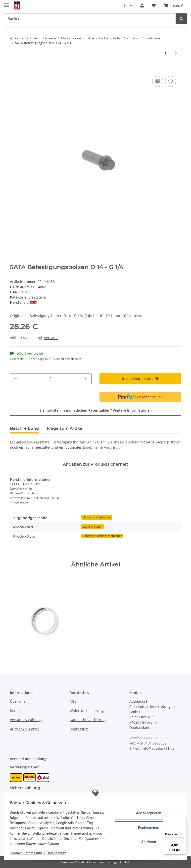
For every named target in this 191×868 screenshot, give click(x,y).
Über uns (18, 701)
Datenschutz (59, 853)
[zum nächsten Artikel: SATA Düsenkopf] (176, 53)
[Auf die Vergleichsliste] (158, 81)
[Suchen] (181, 19)
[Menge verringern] (16, 379)
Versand (51, 338)
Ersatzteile (37, 297)
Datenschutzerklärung (88, 720)
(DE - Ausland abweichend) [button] (64, 359)
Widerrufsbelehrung (87, 711)
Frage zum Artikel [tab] (65, 428)
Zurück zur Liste (25, 38)
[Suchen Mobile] (90, 19)
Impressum (79, 729)
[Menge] (51, 379)
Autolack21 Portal (24, 729)
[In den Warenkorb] (14, 69)
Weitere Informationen (132, 410)
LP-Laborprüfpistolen (97, 517)
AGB (73, 701)
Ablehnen (146, 842)
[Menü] (183, 819)
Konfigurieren (146, 827)
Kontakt (16, 711)
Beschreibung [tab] (24, 428)
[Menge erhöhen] (86, 379)
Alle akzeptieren (146, 813)
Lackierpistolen (92, 527)
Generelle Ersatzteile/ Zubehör (102, 536)
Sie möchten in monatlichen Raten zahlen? (96, 410)
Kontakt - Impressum (28, 853)
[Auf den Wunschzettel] (171, 81)
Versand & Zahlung (26, 720)
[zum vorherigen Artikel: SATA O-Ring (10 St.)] (166, 53)
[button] (142, 5)
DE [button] (125, 5)
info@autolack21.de (158, 748)
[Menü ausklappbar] (6, 3)
